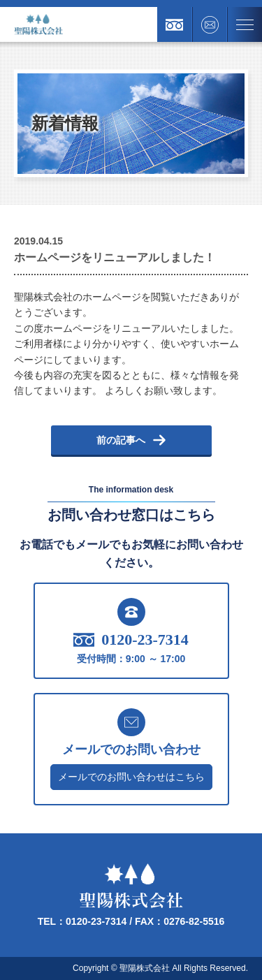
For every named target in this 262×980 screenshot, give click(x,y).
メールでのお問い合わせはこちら (131, 777)
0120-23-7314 (131, 640)
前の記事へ (131, 440)
